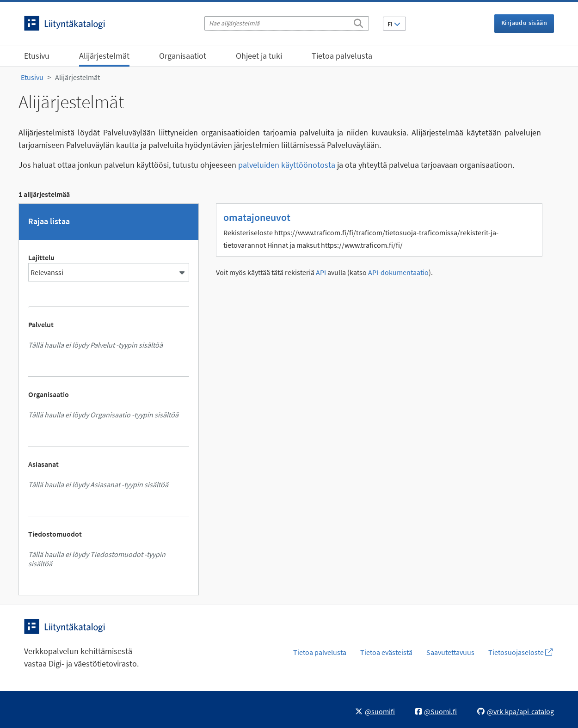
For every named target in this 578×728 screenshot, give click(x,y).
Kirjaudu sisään (524, 23)
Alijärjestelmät (104, 56)
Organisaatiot (183, 56)
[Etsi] (358, 22)
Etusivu (37, 56)
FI (394, 24)
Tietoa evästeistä (386, 652)
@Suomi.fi (436, 711)
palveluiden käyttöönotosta (287, 165)
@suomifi (375, 711)
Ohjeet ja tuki (259, 56)
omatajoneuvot (257, 217)
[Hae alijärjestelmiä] (287, 23)
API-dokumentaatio (398, 272)
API (321, 272)
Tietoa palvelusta (342, 56)
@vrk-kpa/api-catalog (516, 711)
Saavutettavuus (450, 652)
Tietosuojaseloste (520, 652)
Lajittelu (41, 257)
